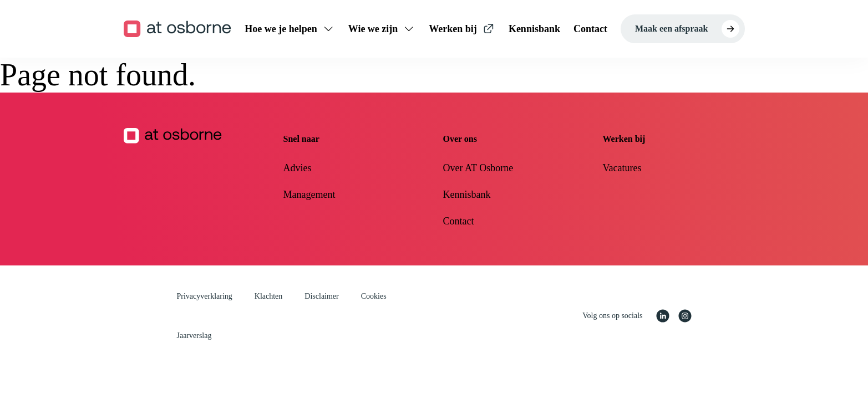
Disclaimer (321, 296)
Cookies (374, 296)
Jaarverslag (194, 336)
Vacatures (622, 168)
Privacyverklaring (205, 296)
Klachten (269, 296)
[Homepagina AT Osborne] (195, 179)
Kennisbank (467, 195)
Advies (298, 168)
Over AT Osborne (478, 168)
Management (309, 195)
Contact (459, 221)
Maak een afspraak (672, 29)
